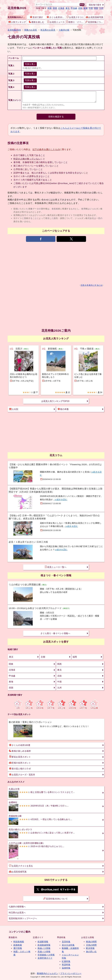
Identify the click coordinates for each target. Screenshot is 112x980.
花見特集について (95, 22)
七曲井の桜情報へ (17, 907)
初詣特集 (66, 965)
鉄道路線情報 (44, 945)
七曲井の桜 (64, 30)
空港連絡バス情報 (46, 955)
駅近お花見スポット (20, 757)
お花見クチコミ (75, 17)
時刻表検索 (19, 942)
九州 (101, 8)
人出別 (14, 409)
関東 (50, 8)
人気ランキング (17, 22)
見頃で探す (37, 17)
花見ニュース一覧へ (55, 567)
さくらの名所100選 (20, 745)
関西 (55, 8)
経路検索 (18, 945)
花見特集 (66, 942)
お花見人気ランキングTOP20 (55, 401)
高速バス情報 (44, 952)
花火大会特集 (68, 945)
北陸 (80, 8)
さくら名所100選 (56, 17)
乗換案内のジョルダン (47, 973)
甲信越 (74, 8)
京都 (43, 657)
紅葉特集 (66, 961)
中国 (91, 8)
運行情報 (18, 948)
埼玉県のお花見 (48, 30)
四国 (96, 8)
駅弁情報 (90, 948)
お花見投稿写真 (95, 17)
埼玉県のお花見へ (17, 913)
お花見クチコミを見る (21, 866)
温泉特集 (66, 968)
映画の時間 (91, 942)
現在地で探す (95, 5)
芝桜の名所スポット (20, 763)
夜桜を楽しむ (37, 22)
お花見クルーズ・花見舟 (22, 774)
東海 (86, 8)
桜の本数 (63, 409)
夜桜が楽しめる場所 (20, 751)
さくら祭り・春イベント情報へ (55, 633)
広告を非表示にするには (92, 285)
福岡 (75, 657)
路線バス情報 (44, 948)
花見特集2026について (56, 899)
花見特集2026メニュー (17, 17)
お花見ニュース (56, 22)
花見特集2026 (17, 8)
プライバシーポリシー (71, 973)
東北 (68, 8)
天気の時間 (91, 945)
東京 (11, 657)
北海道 (61, 8)
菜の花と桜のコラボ (20, 768)
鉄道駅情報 (43, 942)
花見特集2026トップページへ (23, 918)
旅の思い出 (91, 952)
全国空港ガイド (45, 958)
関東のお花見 (31, 30)
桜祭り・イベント (75, 22)
